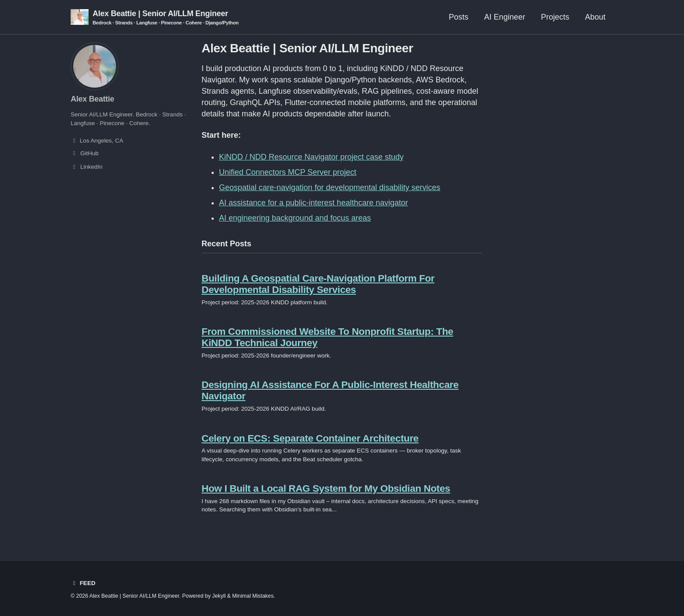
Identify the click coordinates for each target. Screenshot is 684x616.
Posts (459, 17)
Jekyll (219, 596)
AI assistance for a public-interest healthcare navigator (313, 203)
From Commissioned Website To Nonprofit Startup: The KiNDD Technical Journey (327, 337)
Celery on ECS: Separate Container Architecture (310, 438)
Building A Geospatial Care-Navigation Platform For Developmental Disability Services (318, 284)
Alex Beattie (92, 99)
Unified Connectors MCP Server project (288, 172)
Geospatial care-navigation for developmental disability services (330, 187)
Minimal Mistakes (253, 596)
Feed (83, 583)
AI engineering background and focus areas (295, 218)
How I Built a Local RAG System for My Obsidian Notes (326, 488)
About (595, 17)
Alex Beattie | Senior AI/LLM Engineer (166, 18)
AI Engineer (505, 17)
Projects (555, 17)
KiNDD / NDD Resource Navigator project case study (311, 157)
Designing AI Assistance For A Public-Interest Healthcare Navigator (330, 390)
